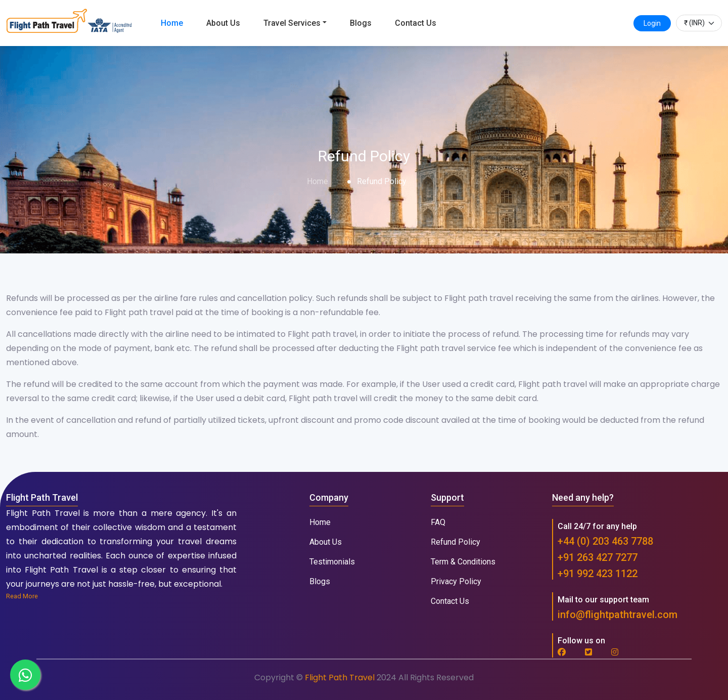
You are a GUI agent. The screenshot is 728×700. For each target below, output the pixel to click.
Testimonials (332, 562)
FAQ (438, 522)
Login (652, 23)
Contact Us (416, 23)
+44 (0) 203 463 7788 (605, 541)
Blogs (361, 23)
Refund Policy (456, 542)
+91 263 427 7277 (598, 557)
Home (172, 23)
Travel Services (292, 23)
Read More (22, 596)
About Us (223, 23)
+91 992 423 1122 (598, 574)
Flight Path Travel (341, 677)
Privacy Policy (456, 581)
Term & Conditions (463, 562)
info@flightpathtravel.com (618, 615)
